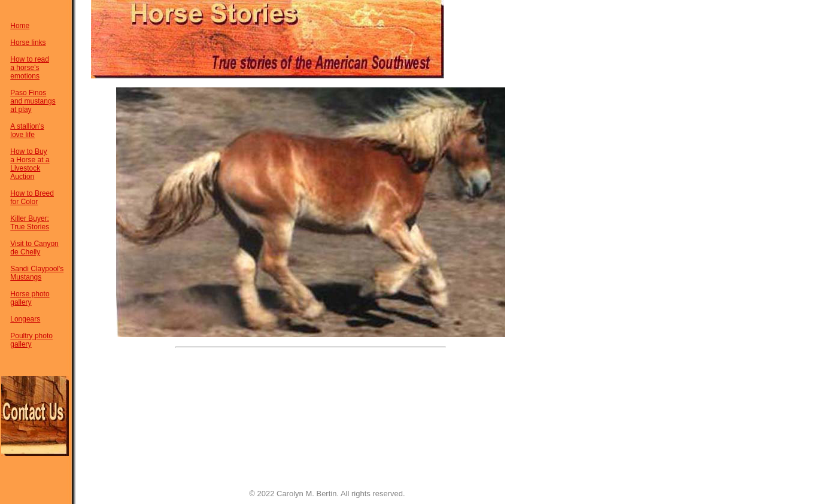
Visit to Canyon (34, 244)
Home (20, 26)
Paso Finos (28, 93)
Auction (22, 177)
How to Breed (32, 193)
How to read (30, 59)
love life (22, 135)
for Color (24, 202)
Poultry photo (31, 336)
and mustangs (33, 101)
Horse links (28, 42)
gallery (21, 302)
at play (21, 110)
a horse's (25, 68)
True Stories (30, 227)
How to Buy (28, 151)
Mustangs (26, 277)
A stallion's (27, 126)
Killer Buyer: (30, 218)
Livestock (25, 168)
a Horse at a (30, 160)
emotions (25, 76)
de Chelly (25, 252)
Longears (25, 319)
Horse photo (30, 294)
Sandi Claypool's (37, 269)
